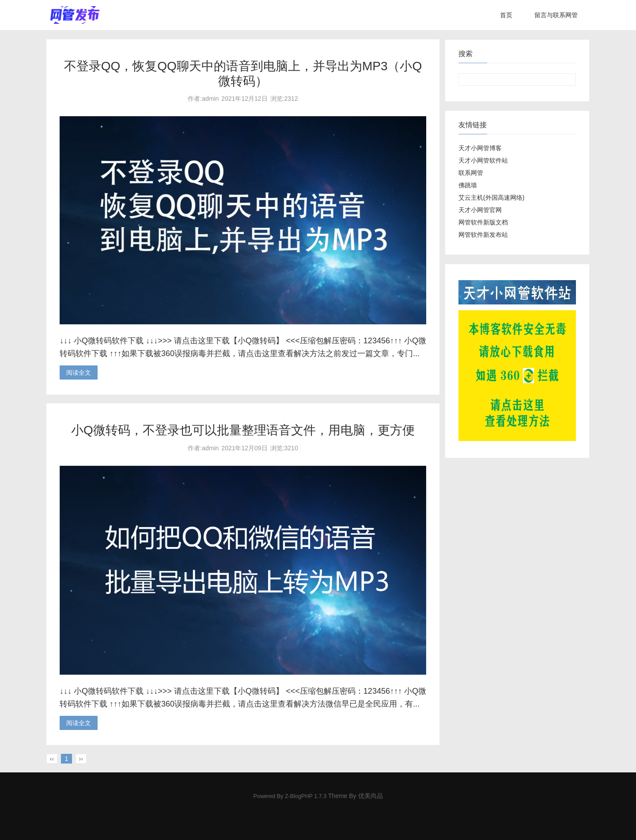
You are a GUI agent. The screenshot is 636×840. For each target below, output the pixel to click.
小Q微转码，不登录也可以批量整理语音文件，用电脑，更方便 (243, 430)
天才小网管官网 (480, 210)
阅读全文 (79, 372)
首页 (506, 15)
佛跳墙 (468, 185)
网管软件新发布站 (483, 235)
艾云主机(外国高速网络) (491, 198)
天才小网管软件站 (483, 160)
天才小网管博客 (480, 148)
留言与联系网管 (556, 15)
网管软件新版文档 (483, 222)
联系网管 (471, 173)
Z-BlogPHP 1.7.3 (306, 796)
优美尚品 (371, 796)
